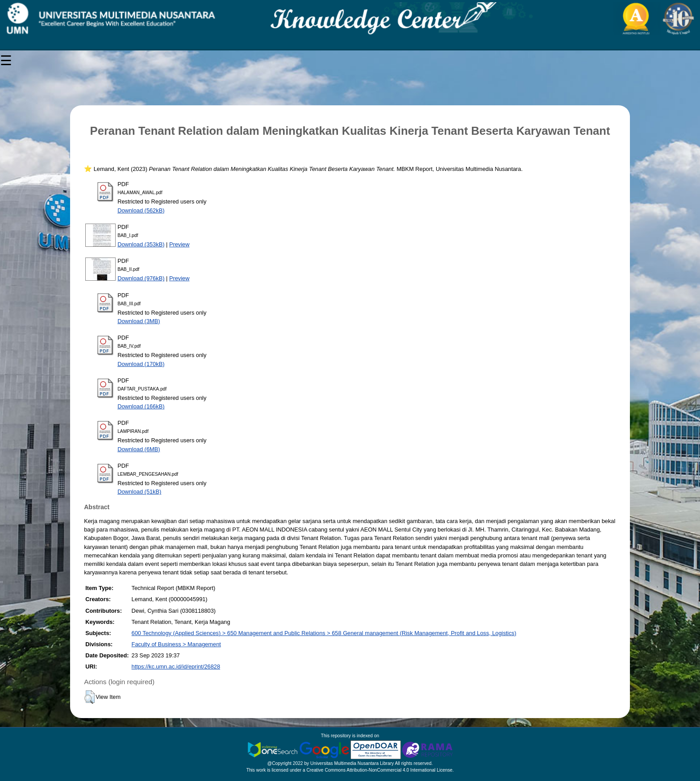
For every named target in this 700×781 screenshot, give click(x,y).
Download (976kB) (141, 278)
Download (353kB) (141, 244)
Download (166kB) (141, 406)
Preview (179, 244)
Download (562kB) (141, 210)
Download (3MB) (139, 321)
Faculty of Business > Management (176, 644)
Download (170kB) (141, 364)
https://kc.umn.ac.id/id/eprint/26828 (176, 667)
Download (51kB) (139, 492)
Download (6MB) (139, 449)
